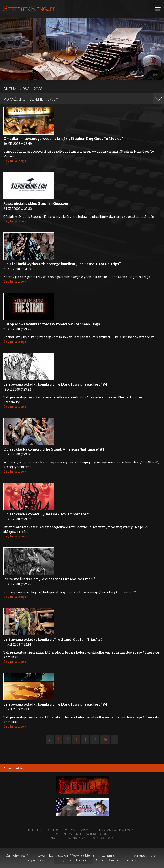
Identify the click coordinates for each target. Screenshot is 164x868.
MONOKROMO (103, 838)
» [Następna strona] (115, 740)
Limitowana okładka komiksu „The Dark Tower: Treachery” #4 (55, 384)
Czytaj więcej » (15, 161)
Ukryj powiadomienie (74, 860)
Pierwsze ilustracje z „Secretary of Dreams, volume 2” (49, 579)
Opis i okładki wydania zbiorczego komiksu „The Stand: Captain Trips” (62, 264)
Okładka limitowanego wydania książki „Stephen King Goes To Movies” (63, 138)
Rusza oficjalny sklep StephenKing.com (36, 203)
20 (105, 740)
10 (95, 740)
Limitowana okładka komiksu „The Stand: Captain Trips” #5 (53, 639)
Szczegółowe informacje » (116, 860)
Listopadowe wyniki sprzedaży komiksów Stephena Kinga (52, 324)
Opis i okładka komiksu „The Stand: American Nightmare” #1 (54, 449)
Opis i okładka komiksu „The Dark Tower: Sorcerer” (46, 514)
